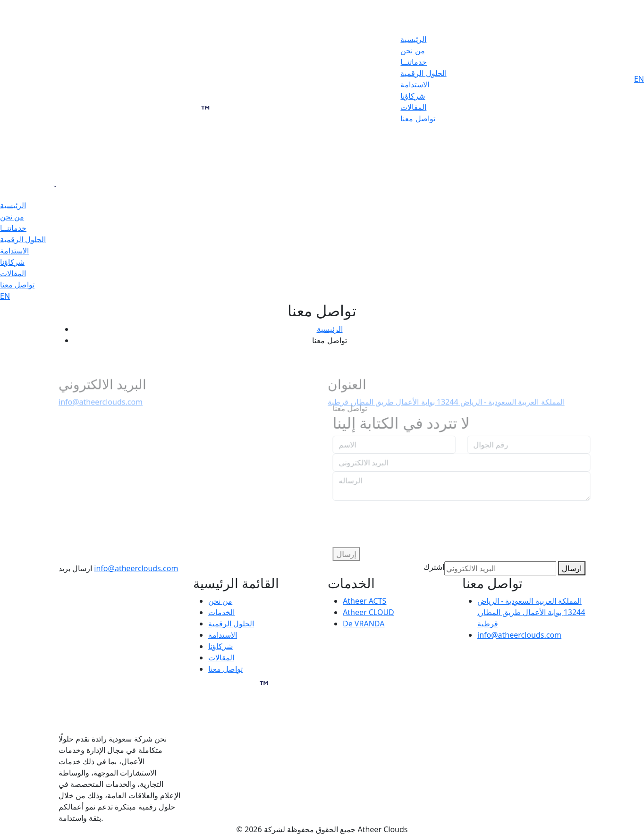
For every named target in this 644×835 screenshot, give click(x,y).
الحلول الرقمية (423, 73)
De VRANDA (364, 624)
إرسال (350, 554)
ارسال (572, 568)
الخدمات (221, 612)
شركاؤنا (413, 96)
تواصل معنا (418, 118)
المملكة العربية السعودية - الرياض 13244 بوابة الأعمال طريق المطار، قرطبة (531, 612)
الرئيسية (413, 39)
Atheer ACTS (364, 601)
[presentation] (408, 519)
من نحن (412, 51)
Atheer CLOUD (369, 612)
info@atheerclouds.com (101, 405)
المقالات (413, 107)
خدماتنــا (414, 62)
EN (639, 79)
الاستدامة (415, 84)
